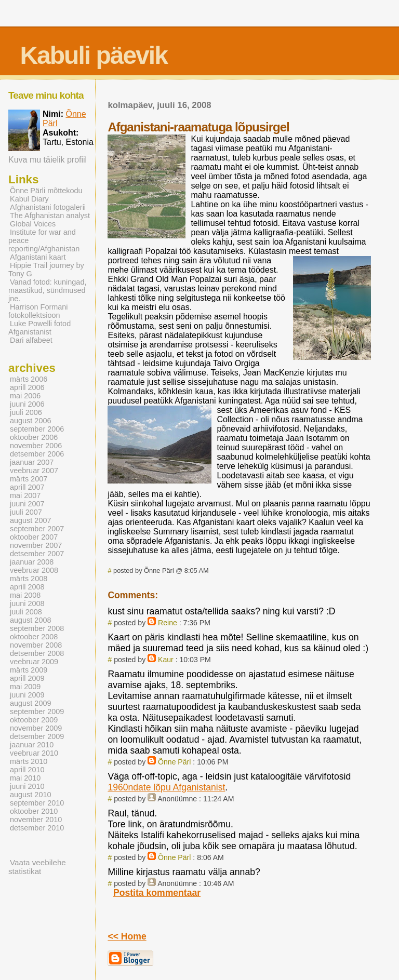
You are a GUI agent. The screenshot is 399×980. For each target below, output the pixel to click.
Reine (168, 623)
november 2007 (36, 545)
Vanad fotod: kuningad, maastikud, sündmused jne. (47, 290)
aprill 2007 (27, 487)
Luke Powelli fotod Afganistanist (39, 328)
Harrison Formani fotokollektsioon (38, 311)
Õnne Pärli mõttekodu (46, 191)
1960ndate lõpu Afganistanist (166, 787)
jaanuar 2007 (32, 462)
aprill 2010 (27, 770)
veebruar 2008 (34, 570)
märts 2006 (29, 379)
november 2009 (36, 728)
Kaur (166, 660)
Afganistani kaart (38, 257)
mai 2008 (25, 595)
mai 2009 (25, 687)
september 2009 (37, 711)
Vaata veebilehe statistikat (37, 867)
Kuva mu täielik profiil (48, 160)
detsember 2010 (37, 828)
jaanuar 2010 (32, 745)
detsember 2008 (37, 653)
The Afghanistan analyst (50, 216)
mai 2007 (25, 495)
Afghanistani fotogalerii (48, 207)
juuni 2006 (27, 404)
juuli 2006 (26, 412)
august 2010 (30, 795)
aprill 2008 (27, 587)
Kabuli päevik (93, 55)
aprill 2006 (27, 387)
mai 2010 (25, 778)
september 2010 (37, 803)
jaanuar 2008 (32, 562)
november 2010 (36, 820)
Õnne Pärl (174, 762)
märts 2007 (29, 479)
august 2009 (30, 703)
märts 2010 (29, 761)
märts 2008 (29, 579)
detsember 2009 (37, 736)
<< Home (127, 936)
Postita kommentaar (157, 893)
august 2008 (30, 620)
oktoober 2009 (34, 720)
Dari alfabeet (31, 340)
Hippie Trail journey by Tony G (46, 270)
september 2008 (37, 628)
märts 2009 (29, 670)
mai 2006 (25, 396)
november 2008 (36, 645)
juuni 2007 (27, 504)
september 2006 (37, 429)
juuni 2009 (27, 695)
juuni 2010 (27, 786)
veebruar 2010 (34, 753)
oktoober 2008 (34, 637)
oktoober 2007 (34, 537)
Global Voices (33, 224)
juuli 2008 (26, 612)
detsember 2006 (37, 454)
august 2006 (30, 421)
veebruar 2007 (34, 471)
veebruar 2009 (34, 662)
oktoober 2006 (34, 437)
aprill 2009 (27, 678)
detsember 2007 (37, 554)
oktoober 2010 (34, 811)
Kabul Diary (29, 199)
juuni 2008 (27, 603)
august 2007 (30, 520)
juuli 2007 (26, 512)
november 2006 (36, 446)
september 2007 (37, 529)
